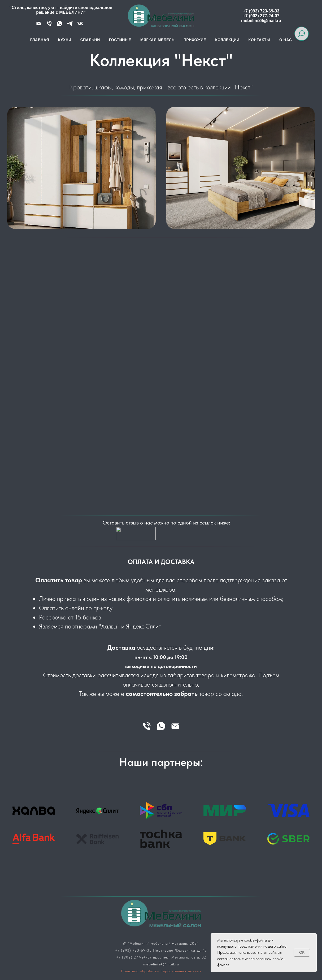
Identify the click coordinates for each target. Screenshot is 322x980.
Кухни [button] (65, 40)
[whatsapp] (161, 726)
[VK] (80, 25)
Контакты (259, 40)
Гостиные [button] (120, 40)
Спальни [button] (90, 40)
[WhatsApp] (60, 25)
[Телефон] (49, 25)
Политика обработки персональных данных (161, 971)
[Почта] (39, 25)
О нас (286, 40)
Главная (40, 40)
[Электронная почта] (175, 726)
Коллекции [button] (227, 40)
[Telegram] (70, 25)
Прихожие (195, 40)
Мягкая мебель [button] (157, 40)
